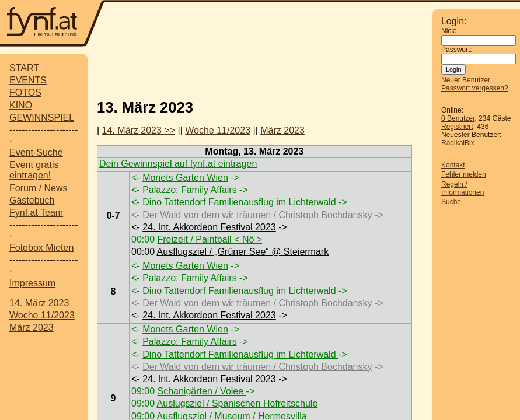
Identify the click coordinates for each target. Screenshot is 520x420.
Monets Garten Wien (185, 178)
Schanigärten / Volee (201, 391)
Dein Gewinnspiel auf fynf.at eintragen (178, 164)
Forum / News (39, 188)
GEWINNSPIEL (42, 118)
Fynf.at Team (36, 213)
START (24, 68)
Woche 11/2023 (42, 315)
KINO (21, 105)
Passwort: (457, 50)
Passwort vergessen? (475, 88)
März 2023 (32, 328)
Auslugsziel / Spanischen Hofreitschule (238, 403)
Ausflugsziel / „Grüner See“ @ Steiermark (243, 252)
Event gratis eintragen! (34, 170)
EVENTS (28, 80)
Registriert (457, 127)
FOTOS (25, 92)
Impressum (32, 283)
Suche (451, 202)
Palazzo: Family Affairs (190, 190)
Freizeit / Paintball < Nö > (210, 239)
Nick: (449, 31)
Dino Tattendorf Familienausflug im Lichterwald (240, 202)
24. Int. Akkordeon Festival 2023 (209, 227)
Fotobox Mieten (41, 248)
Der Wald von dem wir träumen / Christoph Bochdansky (257, 215)
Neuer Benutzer (466, 80)
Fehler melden (464, 174)
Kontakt (453, 165)
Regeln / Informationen (463, 188)
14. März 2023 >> (139, 130)
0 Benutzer (458, 118)
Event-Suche (36, 153)
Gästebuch (32, 200)
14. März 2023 (39, 303)
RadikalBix (458, 143)
